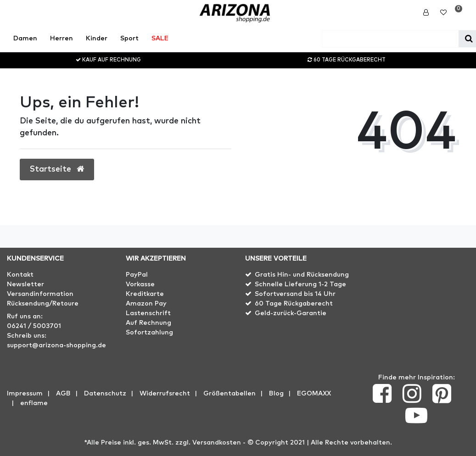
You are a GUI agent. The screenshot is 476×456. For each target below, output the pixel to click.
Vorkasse (140, 284)
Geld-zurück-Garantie (291, 313)
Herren (62, 39)
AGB (63, 394)
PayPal (137, 275)
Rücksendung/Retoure (43, 304)
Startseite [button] (57, 169)
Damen (25, 39)
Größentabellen (230, 394)
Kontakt (20, 275)
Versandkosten (217, 443)
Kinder (97, 39)
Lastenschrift (148, 313)
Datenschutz (105, 394)
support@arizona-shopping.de (56, 345)
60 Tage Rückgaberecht (294, 304)
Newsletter (25, 284)
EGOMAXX (314, 394)
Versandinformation (40, 294)
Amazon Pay (146, 304)
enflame (34, 403)
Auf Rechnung (148, 323)
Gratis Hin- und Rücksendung (302, 275)
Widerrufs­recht (165, 394)
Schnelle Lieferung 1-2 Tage (300, 284)
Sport (129, 39)
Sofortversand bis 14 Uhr (295, 294)
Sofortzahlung (149, 333)
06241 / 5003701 (34, 326)
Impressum (25, 394)
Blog (276, 394)
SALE (160, 39)
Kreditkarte (145, 294)
